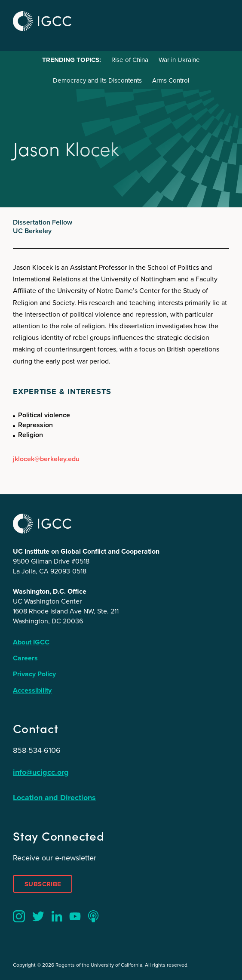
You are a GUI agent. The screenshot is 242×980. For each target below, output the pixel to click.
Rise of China (130, 60)
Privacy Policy (34, 674)
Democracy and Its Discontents (97, 80)
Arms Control (171, 80)
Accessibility (32, 690)
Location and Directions (54, 798)
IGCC (42, 21)
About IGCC (31, 642)
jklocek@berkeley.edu (46, 459)
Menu (220, 20)
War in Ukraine (179, 60)
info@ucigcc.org (41, 772)
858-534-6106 (37, 750)
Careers (25, 658)
